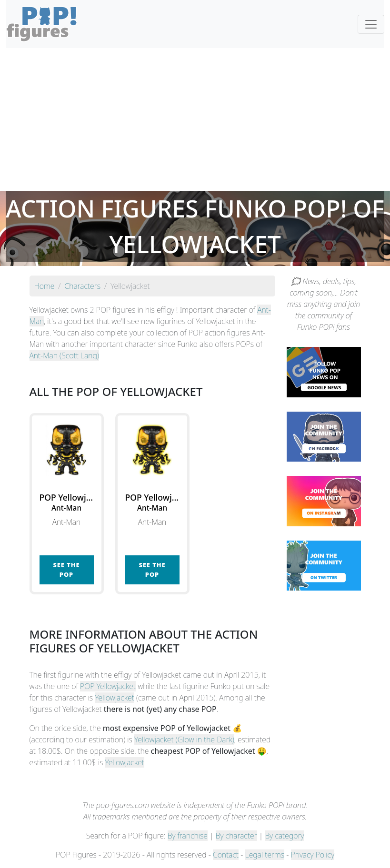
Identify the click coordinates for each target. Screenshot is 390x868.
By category (285, 836)
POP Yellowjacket (108, 686)
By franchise (188, 836)
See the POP (66, 569)
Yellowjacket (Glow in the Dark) (184, 740)
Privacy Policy (313, 855)
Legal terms (265, 855)
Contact (226, 855)
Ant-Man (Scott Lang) (64, 355)
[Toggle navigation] (371, 24)
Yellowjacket (114, 698)
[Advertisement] (195, 119)
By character (236, 836)
